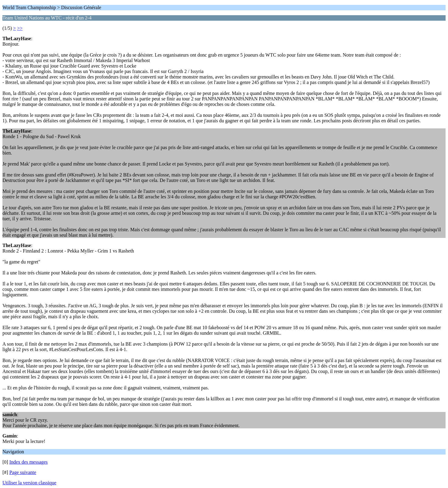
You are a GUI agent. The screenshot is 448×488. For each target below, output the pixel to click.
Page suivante (23, 472)
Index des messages (29, 462)
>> (20, 28)
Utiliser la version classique (29, 483)
